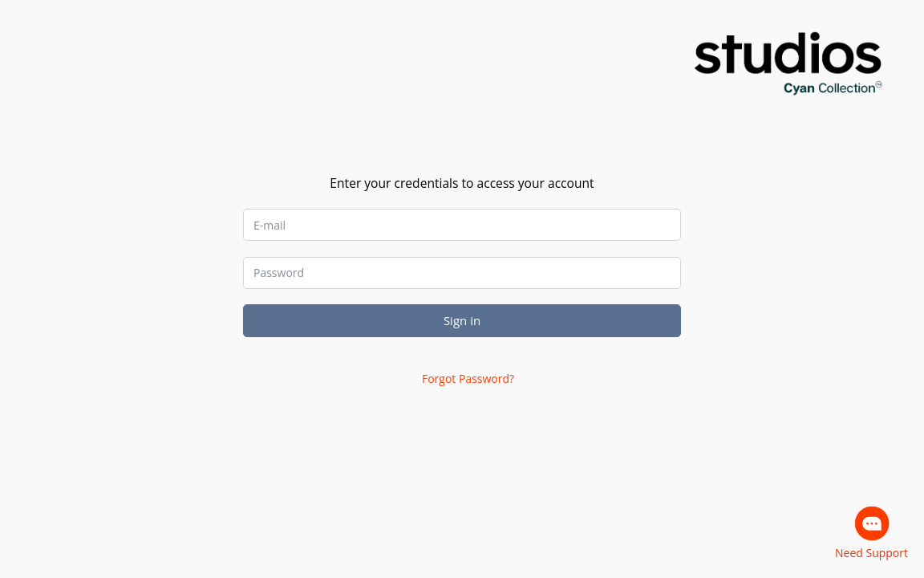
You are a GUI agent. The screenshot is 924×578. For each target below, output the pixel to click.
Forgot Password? (468, 379)
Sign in (462, 320)
